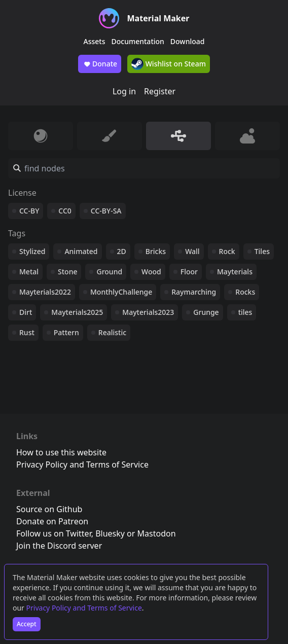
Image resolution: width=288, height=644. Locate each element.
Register (160, 91)
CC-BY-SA (106, 211)
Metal (29, 272)
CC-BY (29, 211)
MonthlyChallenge (121, 292)
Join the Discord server (59, 546)
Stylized (32, 251)
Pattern (66, 332)
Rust (27, 332)
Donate (100, 64)
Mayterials (235, 272)
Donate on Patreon (52, 521)
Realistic (112, 332)
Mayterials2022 (45, 292)
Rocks (245, 292)
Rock (227, 251)
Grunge (206, 312)
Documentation (138, 41)
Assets (95, 41)
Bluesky (110, 533)
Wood (151, 272)
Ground (109, 272)
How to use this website (61, 452)
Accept (27, 624)
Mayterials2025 (77, 312)
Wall (192, 251)
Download (188, 41)
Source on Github (49, 509)
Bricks (156, 251)
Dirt (26, 312)
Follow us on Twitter (54, 533)
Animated (81, 251)
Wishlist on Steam (169, 64)
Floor (189, 272)
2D (122, 251)
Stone (67, 272)
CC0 (65, 211)
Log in (124, 91)
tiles (245, 312)
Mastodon (157, 533)
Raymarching (194, 292)
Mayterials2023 (148, 312)
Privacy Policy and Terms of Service (84, 608)
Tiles (262, 251)
